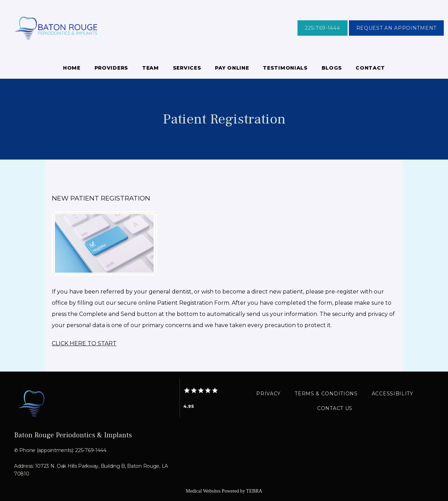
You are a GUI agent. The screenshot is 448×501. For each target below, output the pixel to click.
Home (72, 68)
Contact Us (335, 408)
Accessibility (393, 394)
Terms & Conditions (326, 394)
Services (187, 68)
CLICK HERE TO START (84, 343)
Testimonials (285, 68)
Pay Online (232, 68)
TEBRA (254, 491)
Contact (370, 68)
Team (150, 68)
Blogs (332, 68)
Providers (111, 68)
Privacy (268, 394)
